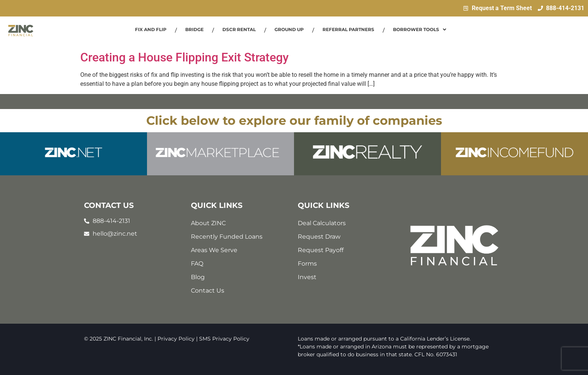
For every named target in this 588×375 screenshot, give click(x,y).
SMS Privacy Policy (224, 339)
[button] (420, 30)
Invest (307, 277)
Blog (198, 277)
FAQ (197, 264)
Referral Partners (348, 29)
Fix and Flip (151, 29)
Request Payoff (321, 250)
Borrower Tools (420, 29)
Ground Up (289, 29)
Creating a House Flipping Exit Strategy (184, 57)
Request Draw (319, 237)
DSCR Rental (239, 29)
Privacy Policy (176, 339)
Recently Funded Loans (227, 237)
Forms (307, 264)
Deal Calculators (322, 223)
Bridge (194, 29)
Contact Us (208, 291)
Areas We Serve (214, 250)
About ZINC (208, 223)
